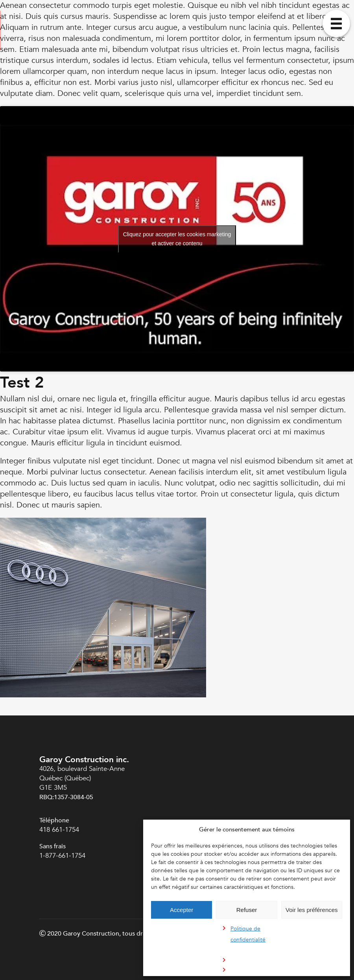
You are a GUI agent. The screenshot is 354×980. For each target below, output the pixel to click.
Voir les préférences (312, 910)
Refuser (247, 910)
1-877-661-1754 (63, 856)
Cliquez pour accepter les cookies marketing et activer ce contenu (177, 239)
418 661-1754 (59, 830)
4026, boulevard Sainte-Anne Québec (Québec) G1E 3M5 (82, 778)
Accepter (182, 910)
